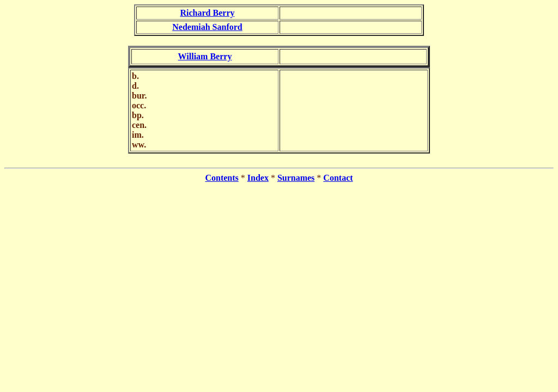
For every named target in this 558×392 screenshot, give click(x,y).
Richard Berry (208, 13)
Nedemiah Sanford (207, 27)
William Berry (205, 56)
